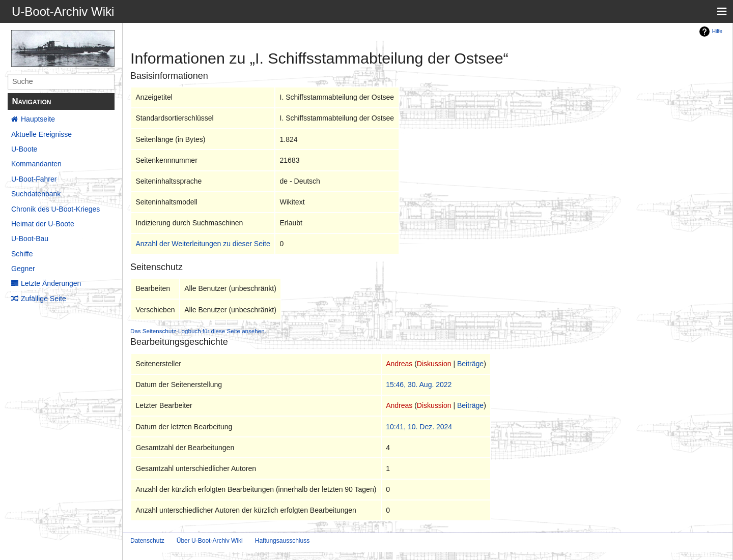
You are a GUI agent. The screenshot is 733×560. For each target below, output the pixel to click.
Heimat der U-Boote (43, 224)
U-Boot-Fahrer (34, 179)
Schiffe (22, 254)
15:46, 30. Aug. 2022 (419, 385)
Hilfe (717, 31)
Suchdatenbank (36, 194)
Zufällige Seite (44, 299)
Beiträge (470, 364)
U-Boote (24, 149)
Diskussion (434, 364)
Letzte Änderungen (51, 283)
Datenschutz (147, 541)
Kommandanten (36, 164)
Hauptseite (38, 119)
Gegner (23, 269)
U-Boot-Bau (30, 239)
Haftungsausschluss (282, 541)
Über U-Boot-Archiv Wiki (210, 541)
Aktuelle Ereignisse (41, 134)
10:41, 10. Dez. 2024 (419, 427)
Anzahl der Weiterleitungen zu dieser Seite (203, 244)
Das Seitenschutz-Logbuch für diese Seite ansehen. (198, 331)
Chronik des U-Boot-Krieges (55, 209)
